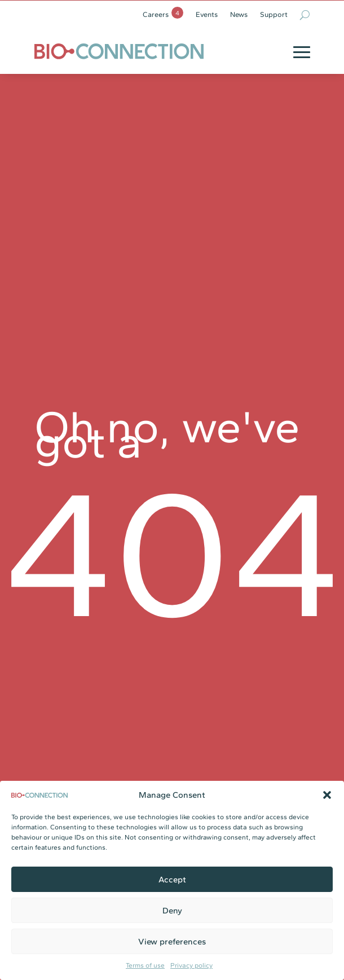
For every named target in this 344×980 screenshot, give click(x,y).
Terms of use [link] (145, 965)
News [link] (239, 15)
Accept (172, 880)
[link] (119, 51)
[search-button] (305, 15)
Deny (172, 911)
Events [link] (207, 15)
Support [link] (274, 15)
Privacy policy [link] (191, 965)
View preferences (172, 942)
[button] (327, 795)
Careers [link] (156, 15)
